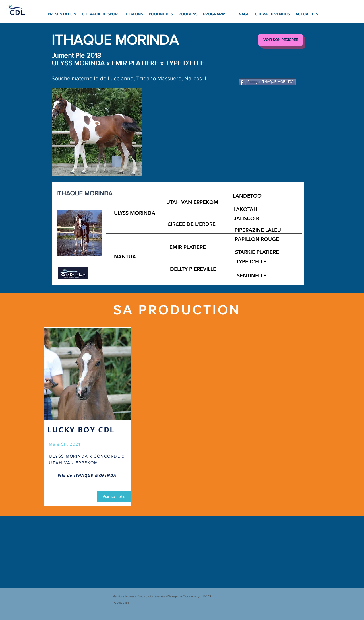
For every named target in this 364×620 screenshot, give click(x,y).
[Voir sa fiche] (114, 496)
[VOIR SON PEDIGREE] (281, 40)
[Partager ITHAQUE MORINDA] (267, 82)
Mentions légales (124, 596)
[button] (97, 132)
